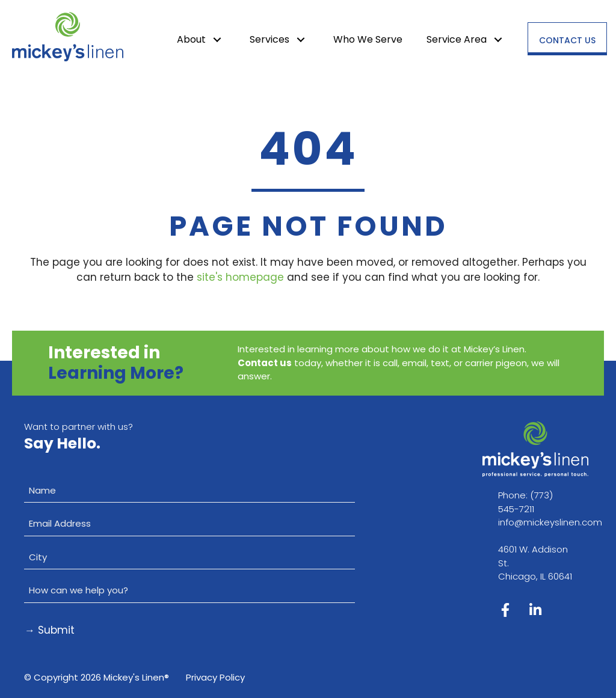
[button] (217, 40)
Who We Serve (368, 39)
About (191, 39)
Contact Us (567, 40)
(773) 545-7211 (525, 502)
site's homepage (240, 277)
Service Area (457, 39)
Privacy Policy (215, 677)
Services (269, 39)
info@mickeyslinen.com (550, 522)
